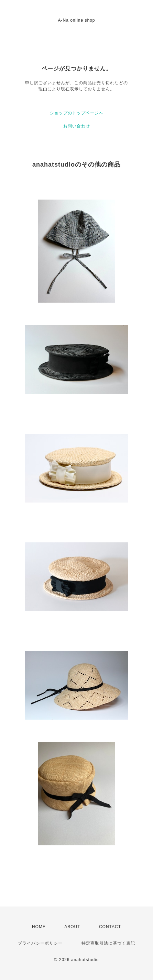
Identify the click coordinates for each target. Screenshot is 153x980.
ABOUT (72, 927)
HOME (39, 927)
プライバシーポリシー (40, 943)
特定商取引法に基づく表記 (108, 943)
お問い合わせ (77, 126)
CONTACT (110, 927)
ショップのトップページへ (77, 113)
